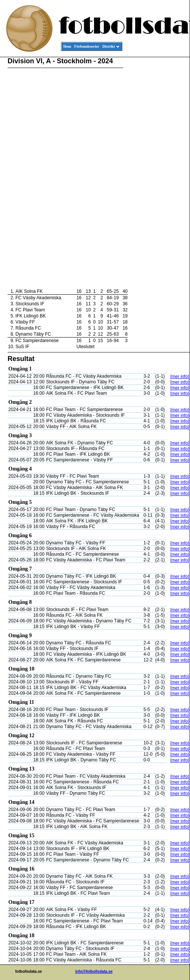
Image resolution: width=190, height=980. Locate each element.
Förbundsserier (87, 46)
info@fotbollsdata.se (94, 971)
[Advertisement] (155, 173)
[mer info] (180, 377)
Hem (67, 46)
